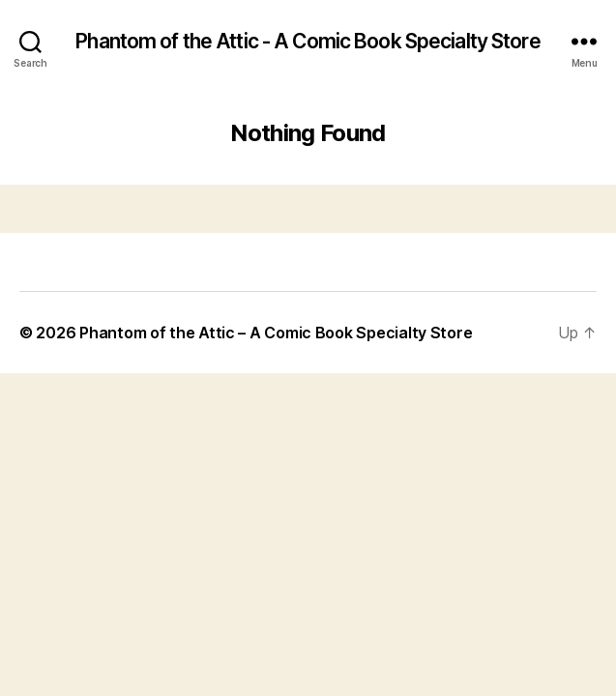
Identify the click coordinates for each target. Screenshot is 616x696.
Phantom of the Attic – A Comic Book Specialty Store (276, 333)
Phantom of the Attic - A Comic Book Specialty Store (308, 41)
